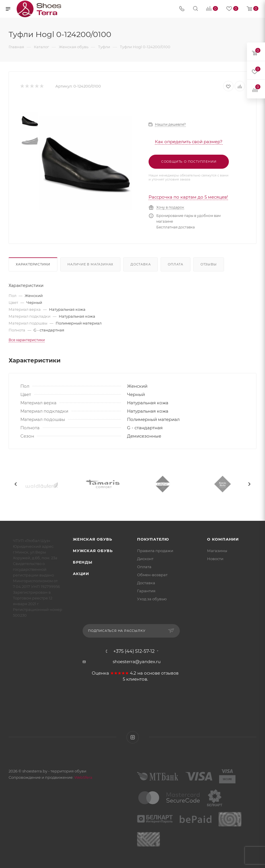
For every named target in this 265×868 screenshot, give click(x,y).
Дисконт (145, 559)
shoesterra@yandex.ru (137, 662)
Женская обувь (92, 539)
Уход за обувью (152, 599)
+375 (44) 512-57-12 (134, 651)
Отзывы (209, 264)
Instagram (133, 737)
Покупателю (153, 539)
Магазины (217, 551)
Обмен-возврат (152, 575)
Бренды (83, 562)
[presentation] (16, 484)
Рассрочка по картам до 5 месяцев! (188, 197)
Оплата (176, 264)
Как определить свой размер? (189, 142)
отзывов (170, 673)
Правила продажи (155, 551)
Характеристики (33, 264)
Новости (215, 559)
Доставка (141, 264)
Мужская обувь (93, 551)
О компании (223, 539)
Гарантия (146, 591)
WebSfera (83, 777)
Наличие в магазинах (90, 264)
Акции (81, 574)
